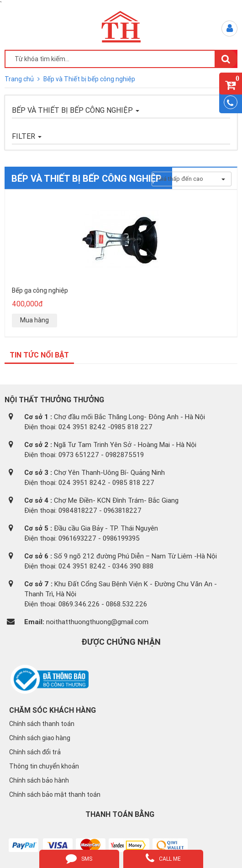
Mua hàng (34, 320)
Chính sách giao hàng (40, 738)
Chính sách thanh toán (42, 724)
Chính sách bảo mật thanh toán (55, 794)
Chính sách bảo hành (39, 780)
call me (163, 858)
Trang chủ (20, 79)
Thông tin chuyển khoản (44, 766)
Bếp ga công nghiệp (40, 290)
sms (79, 858)
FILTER (27, 136)
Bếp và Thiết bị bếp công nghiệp (89, 79)
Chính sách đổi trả (35, 752)
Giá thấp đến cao (192, 179)
